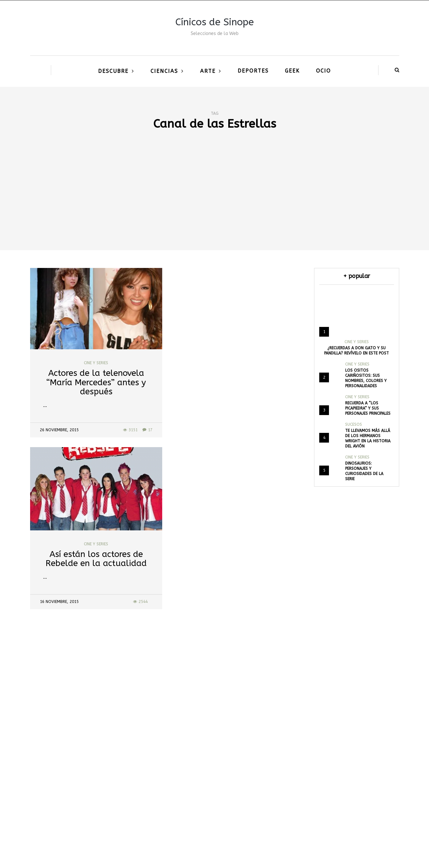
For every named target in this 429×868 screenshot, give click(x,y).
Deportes (253, 71)
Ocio (323, 71)
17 (147, 430)
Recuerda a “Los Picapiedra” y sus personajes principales (368, 408)
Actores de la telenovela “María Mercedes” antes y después (96, 382)
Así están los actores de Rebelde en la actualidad (96, 559)
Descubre (113, 71)
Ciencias (164, 71)
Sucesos (354, 424)
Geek (292, 71)
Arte (208, 71)
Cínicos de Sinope (215, 22)
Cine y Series (96, 363)
